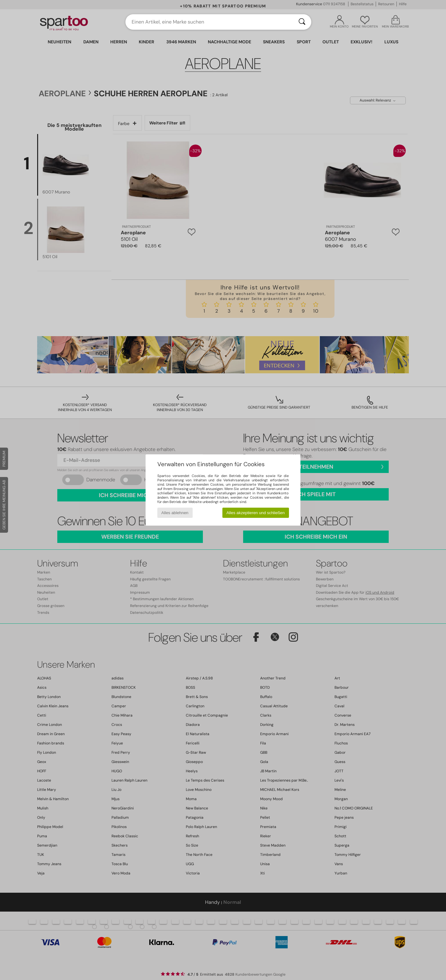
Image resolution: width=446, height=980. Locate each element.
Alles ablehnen (175, 513)
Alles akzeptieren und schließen (256, 513)
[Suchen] (302, 22)
